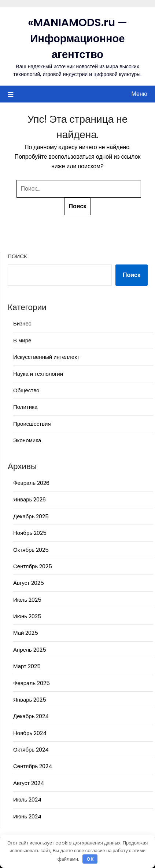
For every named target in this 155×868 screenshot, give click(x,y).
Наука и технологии (38, 374)
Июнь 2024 (27, 816)
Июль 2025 (27, 600)
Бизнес (22, 323)
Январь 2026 (29, 499)
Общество (26, 390)
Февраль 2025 (32, 683)
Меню (139, 94)
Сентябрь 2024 (33, 766)
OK (90, 859)
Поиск (17, 256)
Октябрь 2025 (31, 550)
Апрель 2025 (30, 650)
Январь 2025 (30, 700)
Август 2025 (29, 583)
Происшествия (32, 424)
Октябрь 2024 (31, 750)
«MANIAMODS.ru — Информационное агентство (77, 38)
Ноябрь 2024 (30, 733)
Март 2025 (27, 666)
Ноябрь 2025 (30, 533)
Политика (25, 407)
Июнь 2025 (27, 616)
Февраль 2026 (31, 483)
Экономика (27, 440)
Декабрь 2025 (31, 516)
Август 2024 (29, 783)
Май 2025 (26, 633)
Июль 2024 (27, 799)
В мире (22, 340)
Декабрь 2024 (31, 716)
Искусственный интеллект (46, 357)
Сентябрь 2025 (33, 566)
